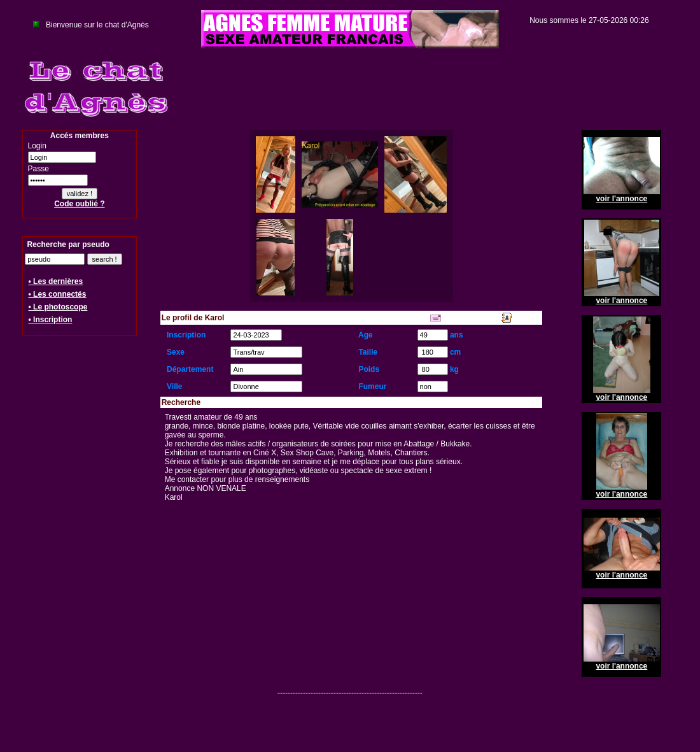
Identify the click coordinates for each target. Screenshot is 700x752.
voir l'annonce (621, 199)
